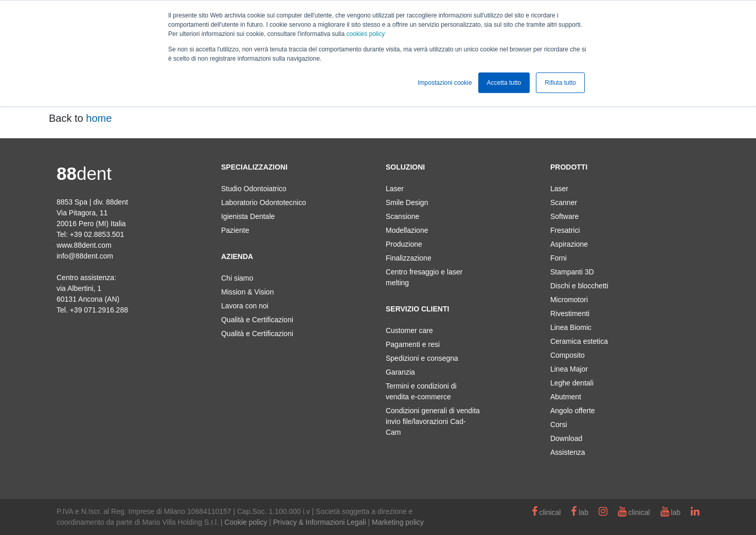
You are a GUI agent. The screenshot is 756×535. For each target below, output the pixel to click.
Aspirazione (569, 244)
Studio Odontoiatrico (254, 189)
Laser (395, 189)
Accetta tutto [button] (504, 83)
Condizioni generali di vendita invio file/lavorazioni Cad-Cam (433, 421)
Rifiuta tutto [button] (560, 83)
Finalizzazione (409, 258)
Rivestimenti (570, 313)
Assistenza (568, 452)
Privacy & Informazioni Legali (320, 522)
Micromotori (569, 300)
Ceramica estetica (579, 341)
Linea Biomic (571, 327)
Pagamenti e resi (413, 344)
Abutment (566, 397)
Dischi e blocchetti (579, 286)
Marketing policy (398, 522)
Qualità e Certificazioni (257, 320)
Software (564, 216)
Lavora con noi (245, 306)
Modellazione (407, 230)
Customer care (409, 330)
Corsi (559, 425)
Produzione (404, 244)
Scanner (564, 202)
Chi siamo (237, 278)
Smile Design (407, 202)
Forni (559, 258)
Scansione (402, 216)
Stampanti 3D (572, 272)
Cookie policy (246, 522)
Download (566, 438)
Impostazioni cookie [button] (445, 83)
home (99, 118)
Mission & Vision (247, 292)
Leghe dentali (572, 383)
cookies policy (365, 34)
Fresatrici (565, 230)
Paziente (235, 230)
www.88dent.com (84, 245)
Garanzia (400, 372)
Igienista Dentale (248, 216)
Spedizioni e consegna (422, 358)
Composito (568, 355)
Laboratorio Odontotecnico (264, 202)
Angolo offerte (573, 411)
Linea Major (569, 369)
